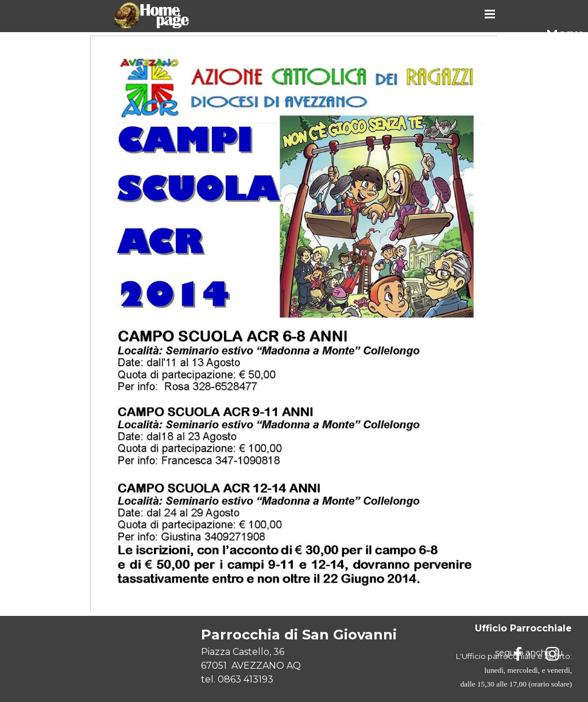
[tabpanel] (312, 656)
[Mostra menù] (490, 14)
